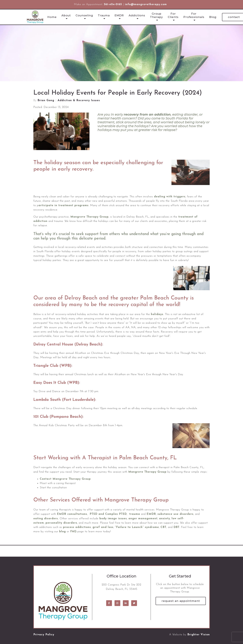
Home (52, 17)
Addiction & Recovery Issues (79, 100)
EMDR (119, 15)
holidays (157, 314)
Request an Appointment (181, 601)
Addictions (137, 15)
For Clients (173, 15)
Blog (213, 17)
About (66, 15)
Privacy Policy (44, 635)
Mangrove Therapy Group (147, 472)
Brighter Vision (199, 635)
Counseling (84, 15)
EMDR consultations (72, 514)
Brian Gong (46, 100)
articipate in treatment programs (64, 205)
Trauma (104, 15)
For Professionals (194, 15)
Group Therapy (156, 15)
